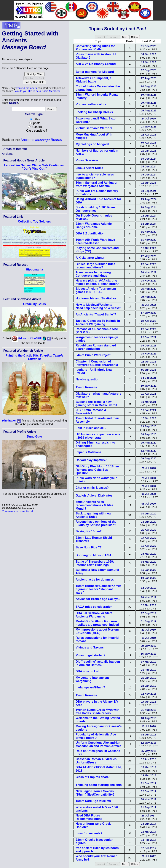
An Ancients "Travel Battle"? (96, 314)
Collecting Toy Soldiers (35, 221)
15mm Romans (86, 387)
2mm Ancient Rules (90, 168)
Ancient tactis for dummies (95, 580)
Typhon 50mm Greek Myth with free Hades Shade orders (98, 711)
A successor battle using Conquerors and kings (93, 274)
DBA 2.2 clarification (90, 233)
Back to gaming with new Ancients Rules (94, 515)
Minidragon (9, 421)
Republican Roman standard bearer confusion (96, 347)
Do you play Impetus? (91, 460)
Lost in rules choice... (91, 428)
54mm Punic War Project (93, 355)
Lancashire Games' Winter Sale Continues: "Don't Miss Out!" (34, 167)
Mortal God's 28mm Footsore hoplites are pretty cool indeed (97, 623)
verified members (27, 88)
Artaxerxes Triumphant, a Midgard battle (94, 80)
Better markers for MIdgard (95, 72)
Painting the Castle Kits (35, 357)
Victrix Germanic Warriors (94, 128)
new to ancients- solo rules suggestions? (95, 176)
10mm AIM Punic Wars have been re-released (95, 241)
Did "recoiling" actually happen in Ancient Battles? (98, 663)
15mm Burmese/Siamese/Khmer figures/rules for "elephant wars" (98, 589)
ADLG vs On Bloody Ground (96, 64)
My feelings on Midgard (92, 144)
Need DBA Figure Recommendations (89, 817)
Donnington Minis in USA (94, 555)
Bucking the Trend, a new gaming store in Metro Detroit (96, 403)
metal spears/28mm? (90, 687)
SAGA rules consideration (94, 607)
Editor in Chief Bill (30, 338)
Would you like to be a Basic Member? (37, 91)
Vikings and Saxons (90, 647)
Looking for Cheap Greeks (94, 112)
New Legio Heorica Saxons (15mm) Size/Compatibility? (95, 793)
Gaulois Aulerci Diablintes (94, 496)
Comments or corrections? (18, 511)
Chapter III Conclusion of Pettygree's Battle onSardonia (97, 363)
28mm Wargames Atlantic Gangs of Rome (94, 225)
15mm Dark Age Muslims (93, 801)
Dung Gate (35, 437)
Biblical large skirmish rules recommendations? (96, 266)
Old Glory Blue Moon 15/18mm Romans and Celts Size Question (97, 470)
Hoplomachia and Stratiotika (96, 298)
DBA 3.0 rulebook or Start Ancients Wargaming (94, 615)
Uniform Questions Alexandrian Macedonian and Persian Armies (99, 744)
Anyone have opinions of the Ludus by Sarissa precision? (96, 523)
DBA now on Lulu (88, 671)
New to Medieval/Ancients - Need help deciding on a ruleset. (99, 306)
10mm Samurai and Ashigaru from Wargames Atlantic (96, 184)
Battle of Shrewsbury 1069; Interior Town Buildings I (95, 563)
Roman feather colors (91, 104)
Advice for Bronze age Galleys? (98, 599)
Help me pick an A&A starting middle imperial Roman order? (97, 282)
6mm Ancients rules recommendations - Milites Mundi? (95, 505)
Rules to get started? (91, 655)
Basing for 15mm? (89, 531)
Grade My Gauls (34, 304)
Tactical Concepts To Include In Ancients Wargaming (98, 322)
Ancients (41, 140)
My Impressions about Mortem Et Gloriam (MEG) (97, 631)
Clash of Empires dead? (93, 777)
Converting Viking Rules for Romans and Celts (95, 48)
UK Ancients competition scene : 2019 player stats (98, 436)
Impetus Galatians (89, 452)
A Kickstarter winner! (91, 258)
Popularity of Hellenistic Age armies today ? (96, 736)
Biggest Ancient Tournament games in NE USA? (96, 290)
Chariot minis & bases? (92, 488)
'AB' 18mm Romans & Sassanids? (91, 412)
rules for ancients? (89, 833)
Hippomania (34, 269)
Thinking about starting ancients (99, 785)
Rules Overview (87, 160)
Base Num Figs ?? (89, 547)
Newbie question (88, 379)
